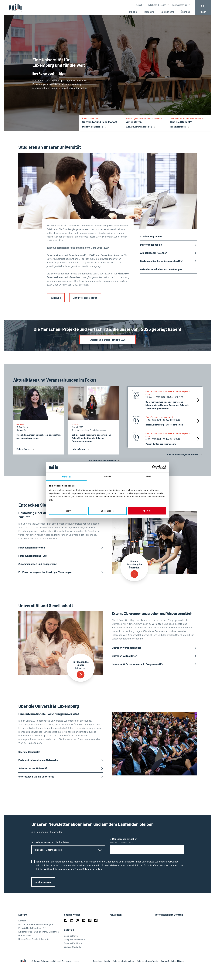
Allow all (147, 511)
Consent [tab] (66, 477)
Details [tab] (107, 476)
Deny (68, 511)
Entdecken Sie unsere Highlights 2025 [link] (107, 340)
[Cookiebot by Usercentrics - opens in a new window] (154, 467)
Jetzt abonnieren (43, 882)
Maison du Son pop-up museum (161, 444)
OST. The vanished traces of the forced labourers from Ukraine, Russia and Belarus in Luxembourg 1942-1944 (167, 405)
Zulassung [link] (56, 298)
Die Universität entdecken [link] (85, 298)
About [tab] (149, 476)
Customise (108, 511)
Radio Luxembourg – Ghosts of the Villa (164, 425)
